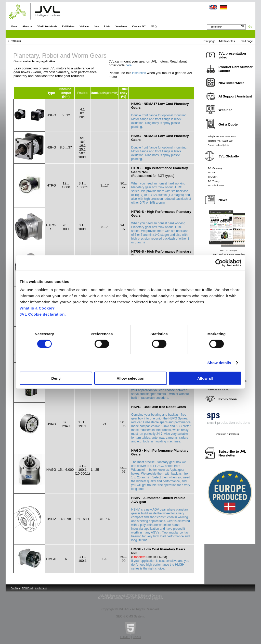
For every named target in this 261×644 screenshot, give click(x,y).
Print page (209, 41)
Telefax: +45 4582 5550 (220, 141)
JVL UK (212, 172)
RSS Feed (28, 588)
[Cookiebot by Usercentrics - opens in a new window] (219, 263)
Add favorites (227, 41)
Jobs (96, 26)
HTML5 (125, 637)
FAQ (154, 26)
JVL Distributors (216, 185)
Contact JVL (139, 26)
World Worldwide (47, 26)
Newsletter (121, 26)
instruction (139, 73)
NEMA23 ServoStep (218, 390)
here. (129, 65)
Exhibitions (68, 26)
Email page (246, 41)
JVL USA (213, 177)
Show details (219, 363)
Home (14, 26)
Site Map (15, 588)
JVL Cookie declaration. (43, 314)
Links (107, 26)
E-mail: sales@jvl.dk (218, 145)
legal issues (41, 588)
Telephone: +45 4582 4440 (222, 137)
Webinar (84, 26)
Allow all (205, 378)
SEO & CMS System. (130, 616)
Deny (56, 378)
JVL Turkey (214, 181)
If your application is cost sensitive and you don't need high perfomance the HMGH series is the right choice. (160, 565)
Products (15, 41)
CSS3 (137, 637)
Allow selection (130, 378)
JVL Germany (215, 168)
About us (27, 26)
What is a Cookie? (37, 308)
